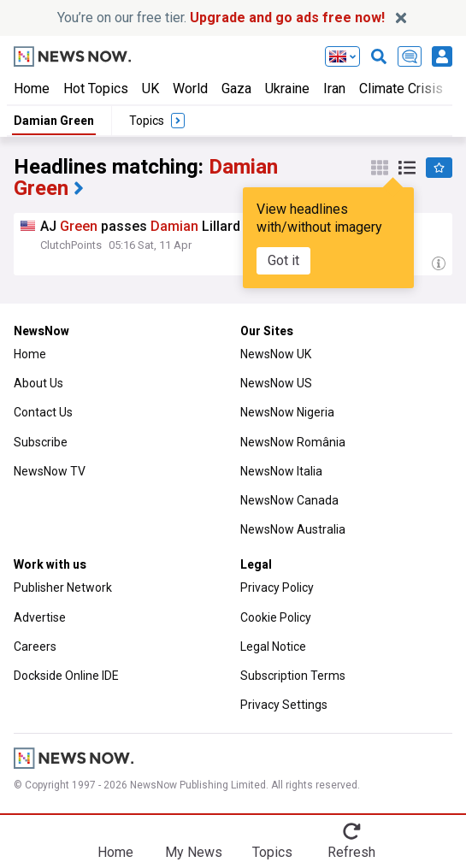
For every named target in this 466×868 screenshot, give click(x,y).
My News (194, 852)
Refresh (351, 852)
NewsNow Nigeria (287, 412)
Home (32, 89)
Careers (35, 647)
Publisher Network (63, 588)
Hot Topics (96, 89)
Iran (334, 89)
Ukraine (287, 89)
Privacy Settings (284, 705)
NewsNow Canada (289, 500)
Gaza (236, 89)
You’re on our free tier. (221, 18)
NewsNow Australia (293, 529)
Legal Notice (273, 647)
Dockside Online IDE (66, 676)
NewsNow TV (50, 471)
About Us (38, 383)
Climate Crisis (401, 89)
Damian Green (54, 121)
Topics (272, 852)
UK (150, 89)
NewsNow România (293, 442)
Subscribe (41, 442)
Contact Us (43, 412)
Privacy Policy (277, 588)
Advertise (40, 617)
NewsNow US (276, 383)
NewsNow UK (276, 354)
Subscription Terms (293, 676)
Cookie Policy (276, 617)
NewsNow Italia (281, 471)
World (190, 89)
